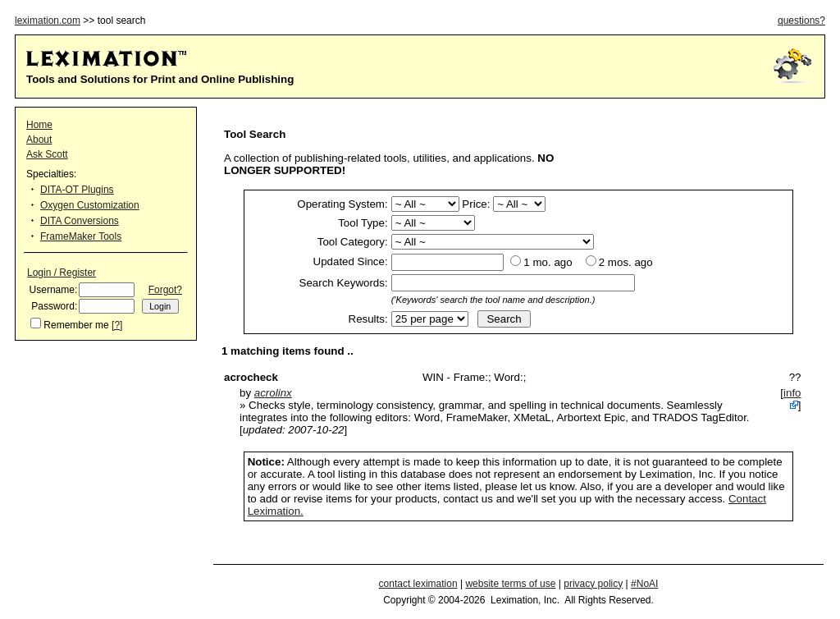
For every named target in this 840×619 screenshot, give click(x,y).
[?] (117, 325)
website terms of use (510, 584)
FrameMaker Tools (81, 236)
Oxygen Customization (90, 205)
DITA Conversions (80, 221)
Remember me (76, 325)
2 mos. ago (626, 262)
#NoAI (644, 584)
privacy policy (593, 584)
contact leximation (418, 584)
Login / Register (62, 273)
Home (39, 125)
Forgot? (165, 290)
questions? (801, 21)
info (792, 393)
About (39, 140)
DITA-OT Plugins (77, 190)
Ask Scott (47, 154)
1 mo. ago (548, 262)
